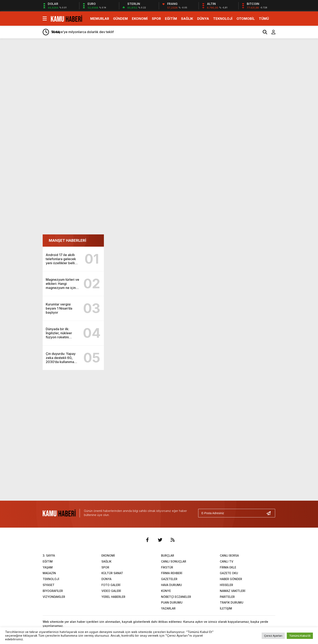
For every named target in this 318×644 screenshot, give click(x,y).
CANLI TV (227, 561)
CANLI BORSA (229, 555)
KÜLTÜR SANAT (112, 573)
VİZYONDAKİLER (54, 597)
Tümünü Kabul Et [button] (300, 636)
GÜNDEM (120, 19)
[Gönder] (270, 513)
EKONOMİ (140, 19)
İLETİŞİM (226, 608)
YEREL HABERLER (113, 597)
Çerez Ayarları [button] (273, 636)
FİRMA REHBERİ (172, 573)
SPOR (156, 19)
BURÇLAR (168, 555)
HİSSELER (226, 585)
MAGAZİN (49, 573)
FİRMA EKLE (228, 567)
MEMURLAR (100, 19)
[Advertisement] (295, 106)
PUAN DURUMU (172, 602)
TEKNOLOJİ (223, 19)
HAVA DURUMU (171, 585)
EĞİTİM (171, 19)
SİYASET (49, 585)
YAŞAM (48, 567)
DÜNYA (203, 19)
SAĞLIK (187, 19)
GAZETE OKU (229, 573)
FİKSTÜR (167, 567)
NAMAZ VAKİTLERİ (233, 591)
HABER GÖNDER (231, 579)
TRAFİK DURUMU (232, 602)
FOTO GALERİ (111, 585)
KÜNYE (166, 591)
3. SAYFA (49, 555)
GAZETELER (169, 579)
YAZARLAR (168, 608)
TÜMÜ (264, 19)
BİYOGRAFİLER (53, 591)
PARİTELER (227, 597)
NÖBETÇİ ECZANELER (176, 597)
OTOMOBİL (246, 19)
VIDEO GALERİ (111, 591)
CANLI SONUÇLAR (174, 561)
